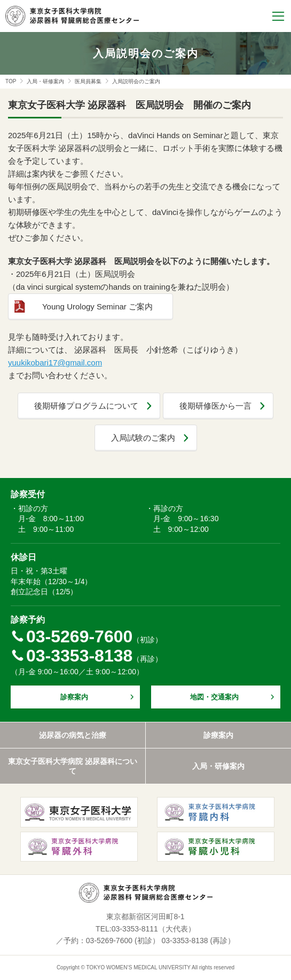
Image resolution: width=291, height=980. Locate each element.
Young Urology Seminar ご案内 (97, 306)
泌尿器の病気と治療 (73, 735)
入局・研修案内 (45, 81)
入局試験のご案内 (143, 438)
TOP (11, 81)
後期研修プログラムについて (86, 406)
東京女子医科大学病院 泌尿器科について (73, 766)
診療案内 (218, 735)
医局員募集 (88, 81)
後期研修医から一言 (215, 406)
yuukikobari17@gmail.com (55, 362)
